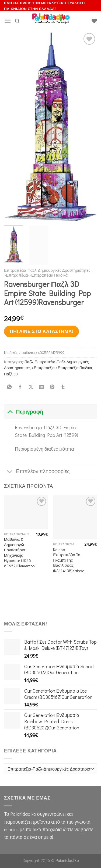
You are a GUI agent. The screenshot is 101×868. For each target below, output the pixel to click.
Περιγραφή (24, 412)
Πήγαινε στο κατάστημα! (41, 331)
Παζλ (29, 362)
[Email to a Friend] (41, 387)
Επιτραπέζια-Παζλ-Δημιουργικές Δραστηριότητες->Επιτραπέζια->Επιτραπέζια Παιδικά (48, 273)
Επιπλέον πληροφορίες (37, 472)
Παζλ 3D (11, 374)
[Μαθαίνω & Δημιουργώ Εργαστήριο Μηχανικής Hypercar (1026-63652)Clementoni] (26, 512)
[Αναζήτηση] (17, 21)
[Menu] (8, 21)
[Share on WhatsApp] (9, 387)
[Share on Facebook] (20, 387)
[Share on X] (31, 387)
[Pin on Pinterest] (52, 387)
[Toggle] (10, 412)
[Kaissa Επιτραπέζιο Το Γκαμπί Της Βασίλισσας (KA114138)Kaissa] (75, 517)
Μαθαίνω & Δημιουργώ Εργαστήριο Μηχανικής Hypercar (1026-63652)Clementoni (20, 552)
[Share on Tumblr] (63, 387)
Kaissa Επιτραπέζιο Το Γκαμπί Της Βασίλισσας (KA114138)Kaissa (69, 560)
